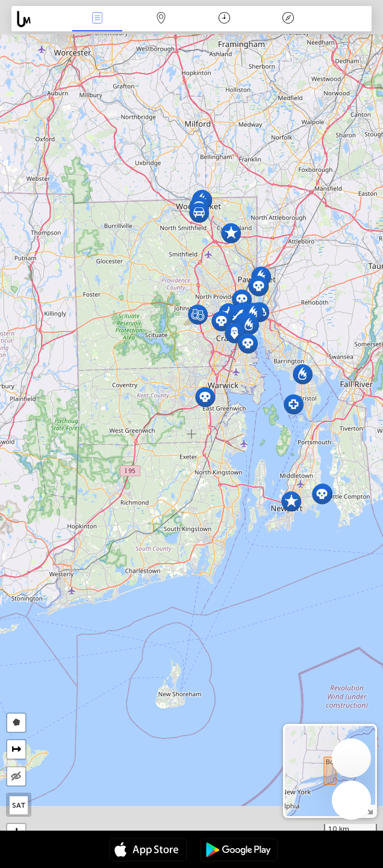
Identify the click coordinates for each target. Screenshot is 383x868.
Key (288, 19)
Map (161, 19)
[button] (249, 325)
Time (224, 19)
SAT (19, 805)
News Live (98, 19)
